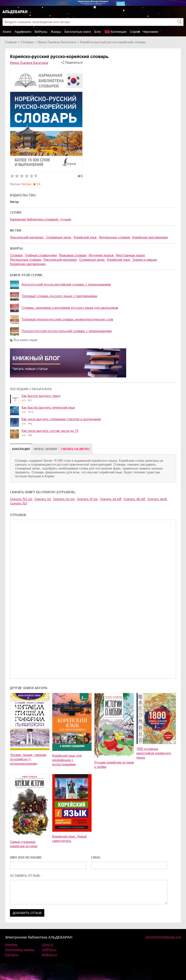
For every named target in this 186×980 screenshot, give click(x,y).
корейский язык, (86, 237)
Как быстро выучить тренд (41, 396)
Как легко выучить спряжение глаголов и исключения (61, 419)
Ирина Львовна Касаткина (57, 42)
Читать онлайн (45, 449)
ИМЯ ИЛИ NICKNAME (26, 858)
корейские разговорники (150, 237)
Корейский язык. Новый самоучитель (69, 839)
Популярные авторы (20, 950)
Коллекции (119, 32)
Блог (98, 32)
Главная (11, 42)
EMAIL (96, 858)
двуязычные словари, (115, 237)
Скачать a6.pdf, (135, 499)
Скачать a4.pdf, (111, 499)
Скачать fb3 (19, 503)
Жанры (56, 32)
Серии (134, 32)
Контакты (12, 955)
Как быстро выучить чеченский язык (48, 407)
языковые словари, (73, 255)
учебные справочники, (41, 255)
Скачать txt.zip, (64, 499)
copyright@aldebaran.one (163, 937)
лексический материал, (27, 237)
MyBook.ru (49, 955)
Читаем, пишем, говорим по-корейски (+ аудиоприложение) (28, 759)
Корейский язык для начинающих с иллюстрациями (67, 760)
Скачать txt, (43, 499)
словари (27, 42)
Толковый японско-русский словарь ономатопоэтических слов (67, 319)
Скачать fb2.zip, (22, 499)
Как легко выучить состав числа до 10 (50, 431)
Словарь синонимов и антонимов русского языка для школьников (70, 308)
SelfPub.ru (49, 950)
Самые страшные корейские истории (24, 844)
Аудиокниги (23, 32)
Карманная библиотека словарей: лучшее (41, 219)
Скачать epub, (158, 499)
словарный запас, (59, 237)
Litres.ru (48, 944)
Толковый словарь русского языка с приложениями (59, 296)
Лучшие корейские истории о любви (114, 765)
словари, (17, 255)
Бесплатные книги (78, 32)
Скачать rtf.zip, (88, 499)
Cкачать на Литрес (76, 449)
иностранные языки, (131, 255)
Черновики (151, 32)
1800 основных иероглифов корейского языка (154, 753)
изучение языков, (102, 255)
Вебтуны (41, 32)
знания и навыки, (145, 260)
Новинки (11, 944)
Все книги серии (25, 340)
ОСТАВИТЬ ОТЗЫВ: (25, 876)
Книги (7, 32)
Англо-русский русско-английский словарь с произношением (66, 284)
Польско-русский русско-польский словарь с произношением (67, 331)
